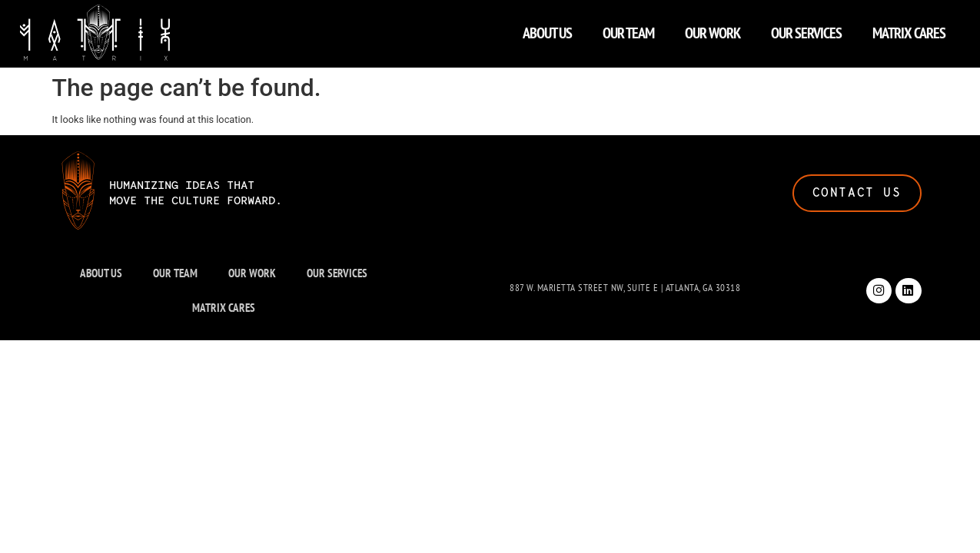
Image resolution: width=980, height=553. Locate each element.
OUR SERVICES (806, 29)
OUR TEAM (628, 29)
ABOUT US (547, 29)
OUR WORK (713, 29)
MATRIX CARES (909, 29)
